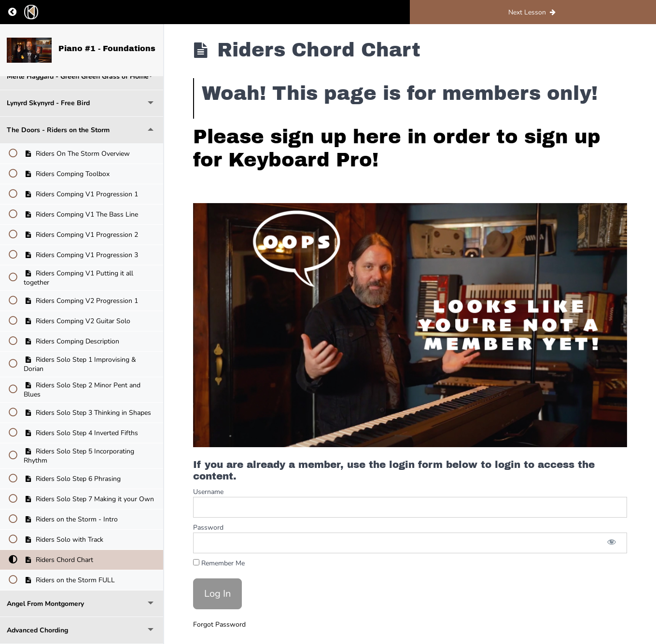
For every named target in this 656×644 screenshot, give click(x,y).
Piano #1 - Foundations (107, 48)
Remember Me (219, 563)
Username (208, 492)
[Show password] (612, 543)
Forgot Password (219, 624)
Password (208, 528)
